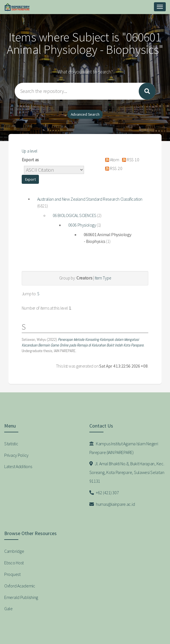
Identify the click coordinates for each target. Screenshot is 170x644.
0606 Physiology (82, 225)
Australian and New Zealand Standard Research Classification (90, 199)
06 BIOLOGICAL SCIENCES (75, 215)
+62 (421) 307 (104, 493)
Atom (111, 160)
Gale (8, 609)
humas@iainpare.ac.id (112, 504)
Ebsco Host (14, 563)
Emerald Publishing (21, 597)
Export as (30, 160)
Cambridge (14, 551)
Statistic (11, 444)
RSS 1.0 (129, 160)
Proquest (12, 574)
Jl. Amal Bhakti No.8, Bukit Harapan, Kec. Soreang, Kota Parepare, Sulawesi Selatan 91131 (127, 472)
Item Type (103, 278)
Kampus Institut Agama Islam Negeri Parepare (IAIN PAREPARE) (124, 448)
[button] (30, 179)
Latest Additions (18, 466)
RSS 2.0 (112, 168)
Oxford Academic (20, 586)
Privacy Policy (16, 455)
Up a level (29, 151)
